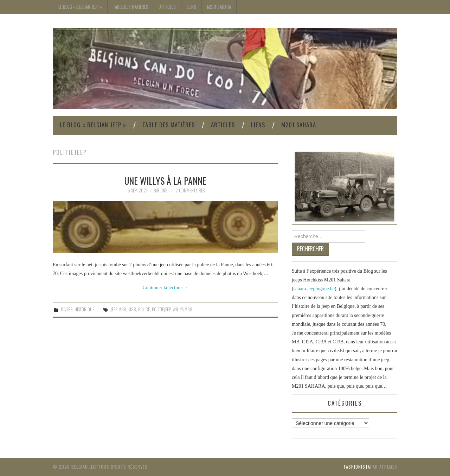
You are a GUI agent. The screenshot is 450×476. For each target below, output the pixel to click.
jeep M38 (118, 309)
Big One (160, 191)
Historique (84, 309)
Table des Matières (131, 7)
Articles (168, 7)
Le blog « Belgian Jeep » (80, 7)
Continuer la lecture (165, 288)
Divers (67, 309)
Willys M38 (182, 309)
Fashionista (357, 467)
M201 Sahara (219, 7)
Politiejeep (161, 309)
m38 (132, 309)
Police (144, 309)
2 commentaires (190, 191)
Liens (191, 7)
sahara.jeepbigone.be (314, 289)
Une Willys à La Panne (165, 180)
